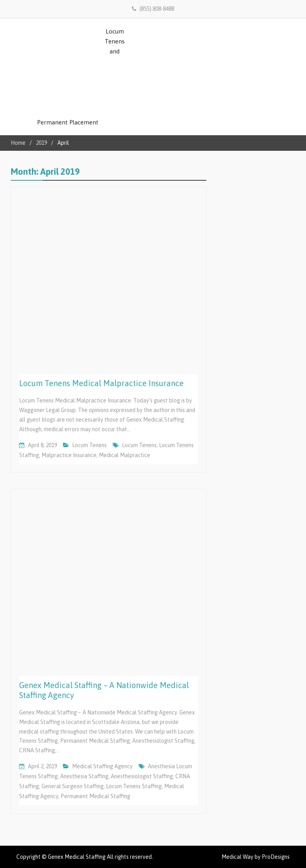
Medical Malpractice (125, 455)
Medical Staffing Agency (102, 766)
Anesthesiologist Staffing (142, 776)
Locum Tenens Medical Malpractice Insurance (101, 383)
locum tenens (139, 445)
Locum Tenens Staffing (134, 786)
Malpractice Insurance (69, 455)
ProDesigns (276, 857)
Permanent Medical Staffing (95, 796)
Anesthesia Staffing (84, 776)
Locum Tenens (89, 445)
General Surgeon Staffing (73, 786)
